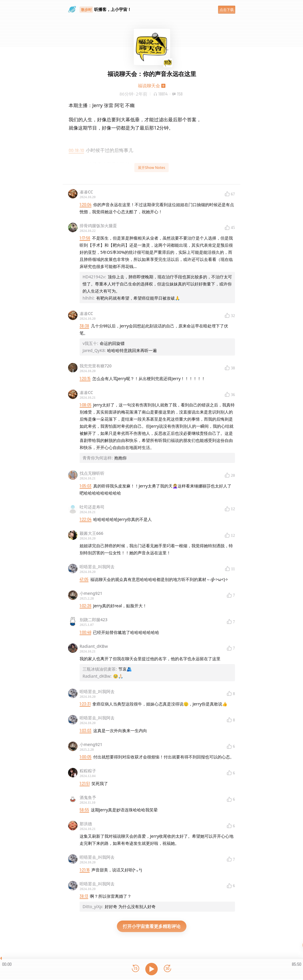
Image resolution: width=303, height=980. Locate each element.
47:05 (84, 579)
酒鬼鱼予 (88, 797)
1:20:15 (85, 378)
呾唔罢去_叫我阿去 (97, 567)
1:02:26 (86, 606)
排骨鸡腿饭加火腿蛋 (98, 226)
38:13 (84, 896)
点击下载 (227, 10)
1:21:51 (85, 783)
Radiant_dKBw (94, 646)
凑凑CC (86, 192)
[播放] (151, 969)
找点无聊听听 (92, 473)
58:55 (84, 810)
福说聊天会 (149, 85)
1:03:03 (86, 730)
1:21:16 (85, 870)
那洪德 (86, 824)
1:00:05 (86, 757)
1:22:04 (86, 519)
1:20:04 (86, 205)
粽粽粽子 (88, 771)
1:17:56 (85, 238)
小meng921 (91, 593)
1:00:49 (85, 632)
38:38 (84, 326)
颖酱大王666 (91, 533)
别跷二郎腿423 (94, 620)
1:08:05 (86, 405)
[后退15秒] (136, 969)
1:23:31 (85, 704)
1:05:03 (86, 486)
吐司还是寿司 (92, 507)
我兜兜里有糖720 (96, 366)
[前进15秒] (167, 969)
